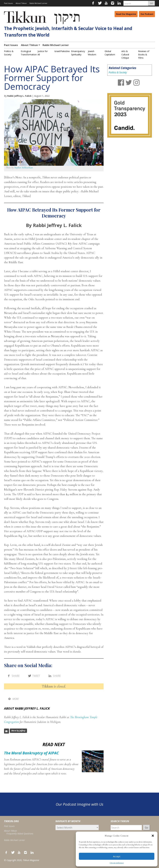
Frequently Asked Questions (20, 834)
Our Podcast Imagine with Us (79, 804)
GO (152, 3)
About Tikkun (21, 3)
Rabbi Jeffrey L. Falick (19, 96)
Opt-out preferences (117, 863)
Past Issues (8, 3)
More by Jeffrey (18, 731)
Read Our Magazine (126, 14)
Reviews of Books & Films (144, 54)
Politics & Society (118, 72)
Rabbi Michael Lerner (38, 3)
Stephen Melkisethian (24, 168)
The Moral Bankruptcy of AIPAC (31, 753)
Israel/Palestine (62, 51)
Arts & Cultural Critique (125, 54)
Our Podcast (147, 14)
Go (147, 828)
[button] (153, 836)
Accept (117, 856)
